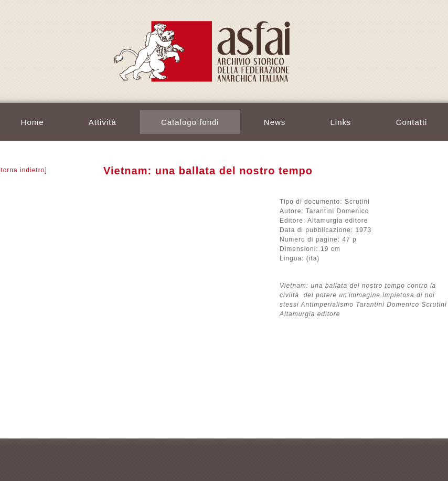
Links (341, 122)
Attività (103, 122)
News (275, 122)
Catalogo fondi (190, 122)
